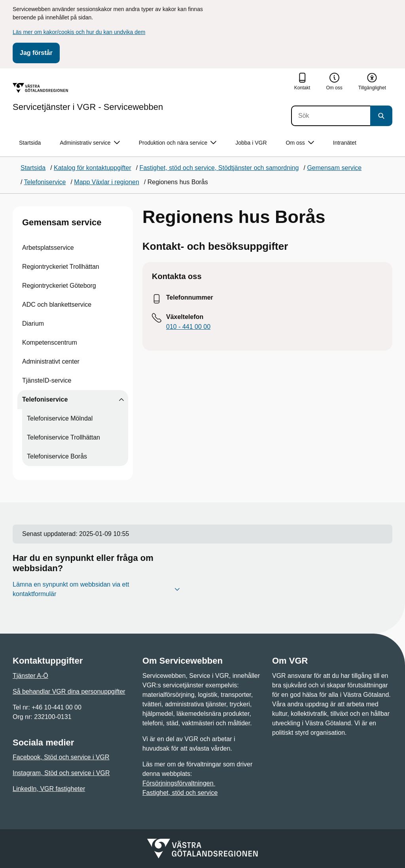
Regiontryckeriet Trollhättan (61, 267)
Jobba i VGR (251, 143)
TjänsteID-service (47, 380)
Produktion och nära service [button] (178, 143)
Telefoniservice (45, 399)
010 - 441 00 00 (188, 327)
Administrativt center (51, 361)
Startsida (30, 143)
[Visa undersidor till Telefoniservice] (121, 400)
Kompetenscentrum (50, 342)
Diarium (33, 324)
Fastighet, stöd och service (180, 793)
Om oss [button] (300, 143)
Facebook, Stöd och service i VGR (61, 757)
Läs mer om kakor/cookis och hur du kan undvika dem (79, 32)
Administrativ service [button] (90, 143)
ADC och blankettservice (57, 305)
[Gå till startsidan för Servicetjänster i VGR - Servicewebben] (88, 97)
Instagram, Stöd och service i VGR (61, 773)
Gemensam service (62, 222)
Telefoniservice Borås (57, 456)
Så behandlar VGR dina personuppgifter (69, 692)
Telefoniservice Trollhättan (63, 437)
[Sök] (331, 116)
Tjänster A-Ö (30, 676)
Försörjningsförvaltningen (179, 783)
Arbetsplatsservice (48, 248)
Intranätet (345, 143)
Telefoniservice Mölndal (60, 418)
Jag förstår (36, 53)
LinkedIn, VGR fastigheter (49, 789)
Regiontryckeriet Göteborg (59, 286)
